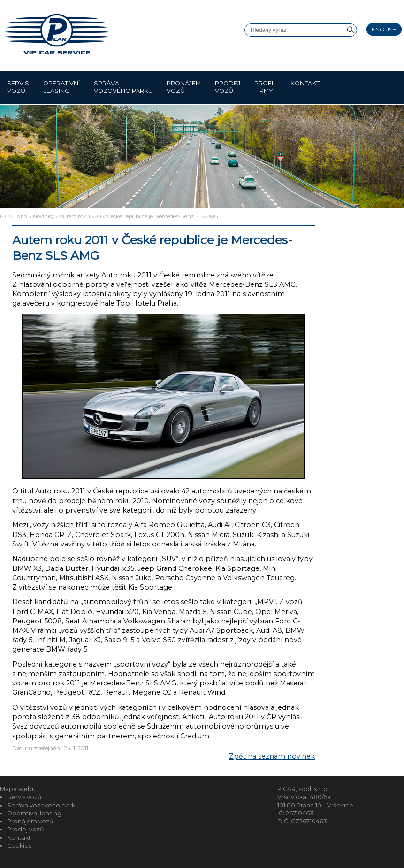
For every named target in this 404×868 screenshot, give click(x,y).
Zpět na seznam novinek (272, 756)
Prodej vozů (228, 87)
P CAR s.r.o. (14, 216)
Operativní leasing (61, 87)
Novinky (43, 216)
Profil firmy (265, 87)
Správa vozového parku (123, 87)
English (384, 29)
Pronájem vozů (184, 87)
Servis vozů (18, 87)
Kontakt (305, 87)
